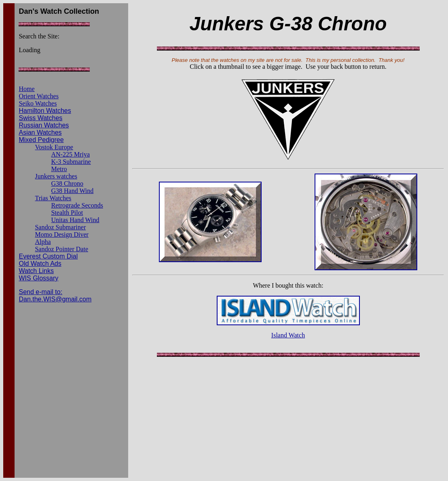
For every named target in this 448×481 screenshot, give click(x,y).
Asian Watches (40, 132)
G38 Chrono (67, 183)
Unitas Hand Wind (75, 220)
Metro (59, 169)
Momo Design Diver (61, 234)
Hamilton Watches (45, 111)
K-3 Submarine (71, 162)
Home (26, 89)
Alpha (43, 242)
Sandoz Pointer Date (61, 249)
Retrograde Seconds (77, 205)
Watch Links (36, 271)
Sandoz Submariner (60, 227)
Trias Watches (53, 198)
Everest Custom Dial (48, 256)
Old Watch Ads (40, 264)
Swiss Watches (40, 118)
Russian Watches (44, 125)
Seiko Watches (38, 103)
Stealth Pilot (67, 213)
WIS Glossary (38, 278)
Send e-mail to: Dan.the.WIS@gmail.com (55, 296)
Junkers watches (56, 176)
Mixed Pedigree (41, 140)
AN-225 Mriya (70, 154)
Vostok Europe (54, 147)
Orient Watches (38, 96)
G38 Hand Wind (72, 191)
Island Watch (288, 335)
